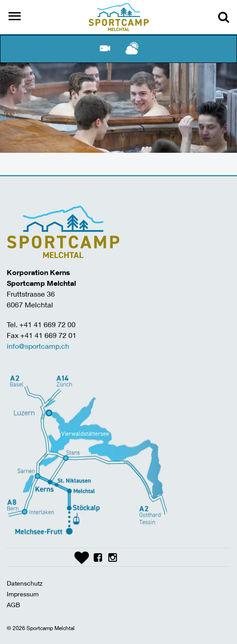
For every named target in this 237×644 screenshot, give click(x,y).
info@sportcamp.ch (38, 346)
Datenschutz (25, 583)
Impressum (23, 594)
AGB (13, 605)
